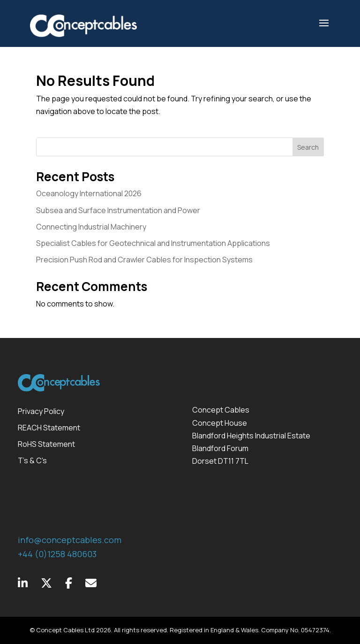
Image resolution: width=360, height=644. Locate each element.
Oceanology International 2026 (89, 193)
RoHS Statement (46, 444)
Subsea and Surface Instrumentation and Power (118, 210)
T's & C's (32, 460)
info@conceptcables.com (70, 540)
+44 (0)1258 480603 (57, 554)
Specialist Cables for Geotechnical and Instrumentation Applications (153, 243)
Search (308, 147)
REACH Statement (49, 428)
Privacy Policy (41, 411)
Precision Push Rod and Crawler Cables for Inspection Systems (144, 260)
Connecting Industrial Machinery (91, 227)
